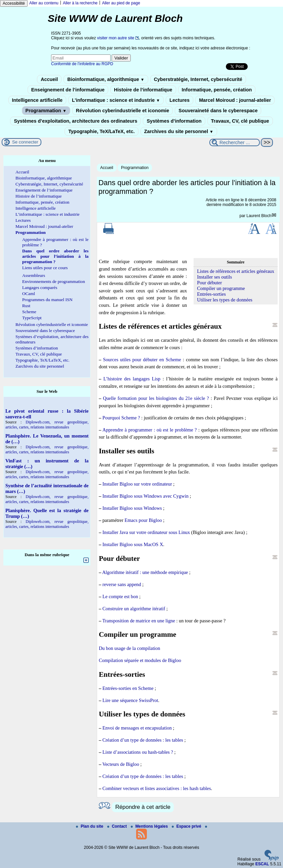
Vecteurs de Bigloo (121, 764)
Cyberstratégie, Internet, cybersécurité (198, 79)
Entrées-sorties (211, 294)
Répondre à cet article (143, 807)
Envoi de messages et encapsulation (137, 728)
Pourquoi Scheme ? (121, 418)
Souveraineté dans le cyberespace (218, 111)
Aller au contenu (44, 3)
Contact (118, 826)
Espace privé (187, 826)
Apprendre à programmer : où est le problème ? (150, 430)
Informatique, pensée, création (217, 90)
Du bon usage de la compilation (130, 648)
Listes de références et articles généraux (236, 271)
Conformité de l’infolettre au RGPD (82, 64)
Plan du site (90, 826)
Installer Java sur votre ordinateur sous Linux (146, 532)
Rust (26, 306)
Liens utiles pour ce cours (45, 268)
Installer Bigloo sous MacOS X (133, 544)
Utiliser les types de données (225, 300)
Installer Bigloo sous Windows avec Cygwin (146, 496)
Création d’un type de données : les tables (143, 740)
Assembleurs (34, 275)
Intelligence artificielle (37, 100)
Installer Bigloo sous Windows (132, 508)
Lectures (179, 100)
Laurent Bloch (259, 216)
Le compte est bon (120, 596)
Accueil (49, 79)
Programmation (46, 111)
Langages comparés (40, 287)
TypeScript (32, 318)
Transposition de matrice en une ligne (139, 621)
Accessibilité (14, 3)
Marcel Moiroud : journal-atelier (235, 100)
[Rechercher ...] (235, 142)
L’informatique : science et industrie (116, 100)
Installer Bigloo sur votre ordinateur (137, 484)
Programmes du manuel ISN (47, 300)
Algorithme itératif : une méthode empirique (145, 572)
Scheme (29, 312)
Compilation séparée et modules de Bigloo (140, 660)
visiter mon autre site (116, 38)
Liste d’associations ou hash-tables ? (138, 752)
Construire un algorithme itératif (134, 609)
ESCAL (262, 864)
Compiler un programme (221, 288)
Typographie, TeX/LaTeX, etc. (102, 131)
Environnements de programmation (54, 281)
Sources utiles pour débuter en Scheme (142, 360)
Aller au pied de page (121, 3)
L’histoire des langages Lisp (132, 379)
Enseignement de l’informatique (68, 90)
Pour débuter (209, 283)
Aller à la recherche (80, 3)
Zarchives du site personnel (179, 131)
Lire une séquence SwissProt (130, 700)
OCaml (29, 294)
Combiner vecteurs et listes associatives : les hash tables (157, 788)
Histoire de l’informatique (143, 90)
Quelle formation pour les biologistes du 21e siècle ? (156, 398)
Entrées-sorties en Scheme (128, 688)
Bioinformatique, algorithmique (106, 79)
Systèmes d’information (174, 121)
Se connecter (25, 142)
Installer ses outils (214, 277)
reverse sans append (122, 584)
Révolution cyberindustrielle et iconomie (123, 111)
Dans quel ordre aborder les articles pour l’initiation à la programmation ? (55, 256)
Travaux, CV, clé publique (240, 121)
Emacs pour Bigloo (143, 520)
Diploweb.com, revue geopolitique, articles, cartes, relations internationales (47, 425)
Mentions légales (150, 826)
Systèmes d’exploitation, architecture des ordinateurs (75, 121)
